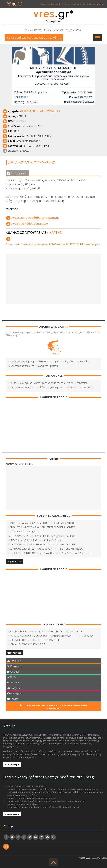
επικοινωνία (89, 4)
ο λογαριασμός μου (49, 4)
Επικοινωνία (88, 388)
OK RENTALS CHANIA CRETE (48, 640)
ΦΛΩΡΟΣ (89, 636)
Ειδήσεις (13, 683)
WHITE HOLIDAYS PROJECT (70, 549)
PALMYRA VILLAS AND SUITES (76, 553)
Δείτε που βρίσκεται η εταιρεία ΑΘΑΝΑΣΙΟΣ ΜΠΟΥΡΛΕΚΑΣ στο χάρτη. (53, 244)
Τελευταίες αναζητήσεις (52, 388)
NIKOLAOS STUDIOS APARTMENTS (27, 532)
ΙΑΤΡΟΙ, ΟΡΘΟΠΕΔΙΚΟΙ (36, 146)
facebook (12, 209)
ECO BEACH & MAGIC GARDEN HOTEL (29, 523)
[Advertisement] (53, 279)
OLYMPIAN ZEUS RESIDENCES (25, 540)
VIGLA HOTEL (56, 632)
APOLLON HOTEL (18, 632)
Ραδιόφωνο (15, 694)
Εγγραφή (73, 388)
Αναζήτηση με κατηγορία (75, 362)
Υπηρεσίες (82, 383)
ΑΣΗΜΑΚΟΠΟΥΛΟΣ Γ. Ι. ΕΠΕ (66, 636)
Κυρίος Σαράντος (76, 632)
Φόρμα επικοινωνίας (28, 141)
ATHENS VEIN (45, 549)
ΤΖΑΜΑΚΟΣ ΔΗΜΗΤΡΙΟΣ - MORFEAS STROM (32, 545)
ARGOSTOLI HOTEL (19, 640)
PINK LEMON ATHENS (64, 523)
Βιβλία (12, 677)
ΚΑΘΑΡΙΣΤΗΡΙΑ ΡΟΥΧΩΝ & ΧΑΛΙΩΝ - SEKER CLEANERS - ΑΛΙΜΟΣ (42, 528)
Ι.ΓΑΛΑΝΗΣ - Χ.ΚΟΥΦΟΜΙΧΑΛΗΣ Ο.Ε (27, 645)
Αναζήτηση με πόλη (48, 366)
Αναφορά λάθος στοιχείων (30, 224)
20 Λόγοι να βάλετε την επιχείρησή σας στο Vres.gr (46, 383)
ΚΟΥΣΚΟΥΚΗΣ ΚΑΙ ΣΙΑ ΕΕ (22, 549)
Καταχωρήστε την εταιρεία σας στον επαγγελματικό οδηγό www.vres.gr (53, 707)
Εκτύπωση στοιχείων (19, 151)
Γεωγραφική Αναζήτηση (22, 362)
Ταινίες (13, 699)
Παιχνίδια (14, 688)
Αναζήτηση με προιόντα (22, 366)
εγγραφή (65, 4)
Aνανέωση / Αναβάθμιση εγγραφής (35, 218)
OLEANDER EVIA (53, 540)
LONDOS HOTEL (67, 545)
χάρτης (100, 4)
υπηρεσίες (76, 4)
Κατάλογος (15, 667)
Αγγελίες (13, 672)
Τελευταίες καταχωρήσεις (23, 388)
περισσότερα (14, 562)
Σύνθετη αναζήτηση (48, 362)
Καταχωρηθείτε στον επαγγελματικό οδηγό (35, 38)
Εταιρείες (14, 661)
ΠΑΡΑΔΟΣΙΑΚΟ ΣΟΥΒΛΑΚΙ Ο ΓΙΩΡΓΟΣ (28, 636)
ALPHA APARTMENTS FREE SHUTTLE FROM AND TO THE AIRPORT (43, 536)
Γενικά (13, 383)
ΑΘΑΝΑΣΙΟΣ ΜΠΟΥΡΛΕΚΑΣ (19, 465)
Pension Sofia (38, 632)
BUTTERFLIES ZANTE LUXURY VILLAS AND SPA (33, 553)
